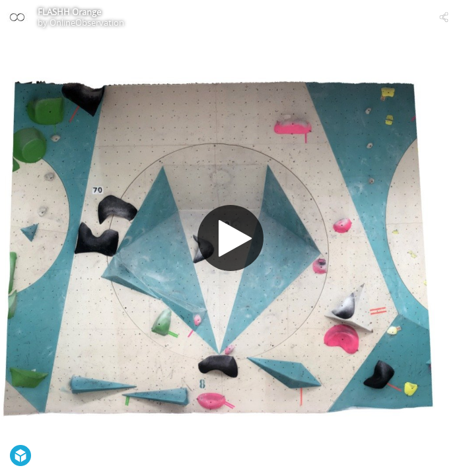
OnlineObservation (87, 22)
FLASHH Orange (69, 12)
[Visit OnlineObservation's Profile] (17, 17)
